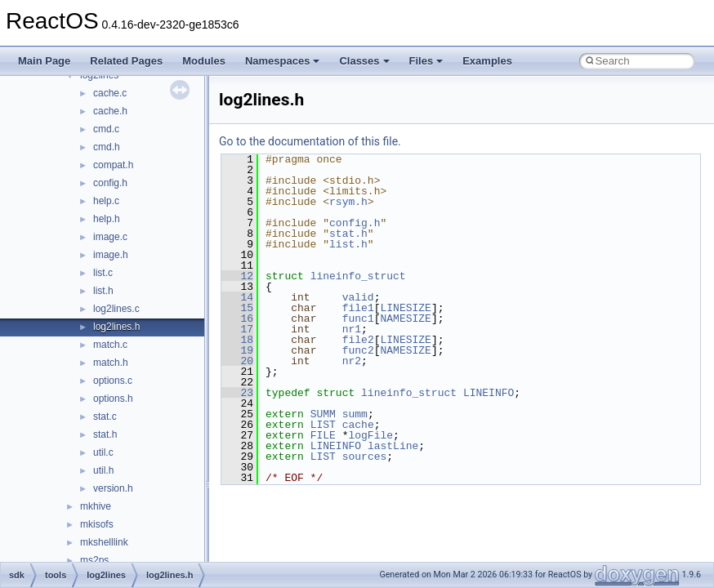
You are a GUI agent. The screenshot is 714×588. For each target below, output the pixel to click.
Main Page (44, 61)
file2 (358, 340)
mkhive (96, 506)
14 (237, 297)
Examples (487, 61)
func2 (358, 350)
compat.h (113, 165)
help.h (107, 219)
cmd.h (107, 147)
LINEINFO (489, 393)
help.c (106, 201)
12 (237, 276)
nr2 (352, 361)
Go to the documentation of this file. (310, 141)
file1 (358, 308)
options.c (113, 381)
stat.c (105, 416)
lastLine (393, 446)
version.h (113, 488)
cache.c (110, 93)
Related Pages (126, 61)
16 (237, 318)
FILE (323, 435)
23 (237, 393)
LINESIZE (405, 308)
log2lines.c (116, 309)
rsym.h (348, 202)
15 (237, 308)
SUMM (323, 414)
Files (426, 61)
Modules (204, 61)
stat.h (105, 434)
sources (365, 457)
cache (358, 425)
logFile (370, 435)
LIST (323, 425)
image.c (110, 237)
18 (237, 340)
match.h (111, 363)
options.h (113, 399)
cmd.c (106, 129)
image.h (111, 255)
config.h (110, 183)
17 (237, 329)
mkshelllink (104, 542)
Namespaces (283, 61)
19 (237, 350)
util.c (103, 452)
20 (237, 361)
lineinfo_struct (358, 276)
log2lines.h (116, 327)
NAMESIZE (405, 318)
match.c (110, 345)
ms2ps (94, 560)
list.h (103, 291)
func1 (358, 318)
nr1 (352, 329)
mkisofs (97, 524)
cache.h (110, 111)
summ (355, 414)
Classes (364, 61)
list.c (103, 273)
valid (358, 297)
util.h (103, 470)
